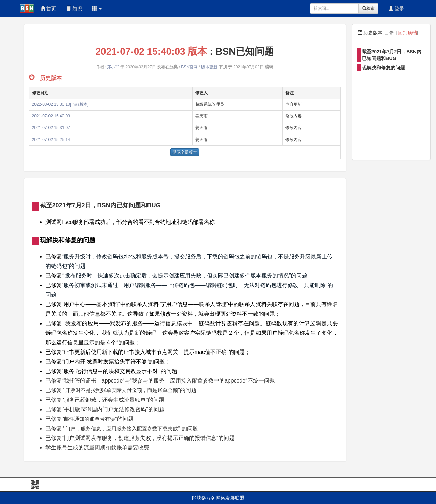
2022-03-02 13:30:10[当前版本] (60, 104)
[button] (97, 9)
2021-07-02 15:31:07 (51, 128)
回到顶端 (407, 33)
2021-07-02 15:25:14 (51, 140)
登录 (396, 9)
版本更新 (209, 67)
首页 (48, 9)
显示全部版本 (185, 152)
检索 (368, 9)
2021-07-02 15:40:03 (51, 116)
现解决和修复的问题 (383, 68)
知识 (74, 9)
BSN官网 (189, 67)
